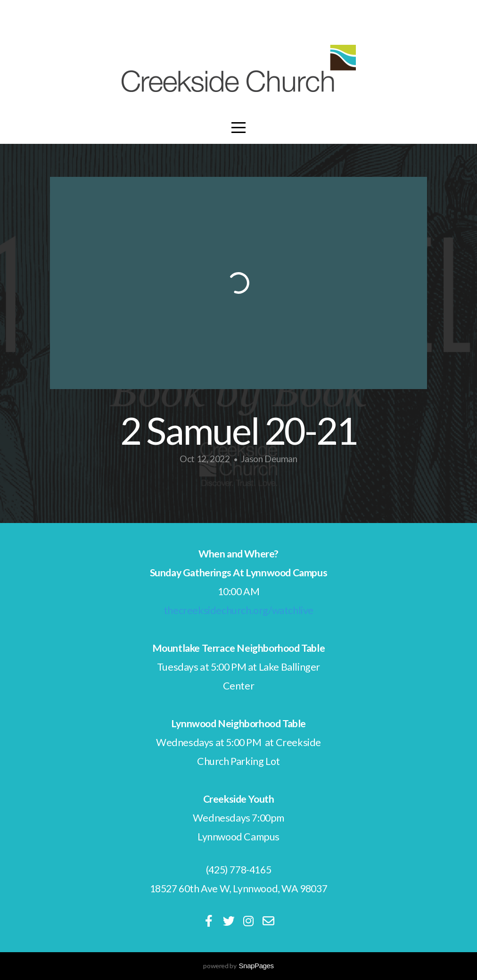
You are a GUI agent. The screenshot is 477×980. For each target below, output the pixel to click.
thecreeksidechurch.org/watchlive (238, 610)
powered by (238, 966)
